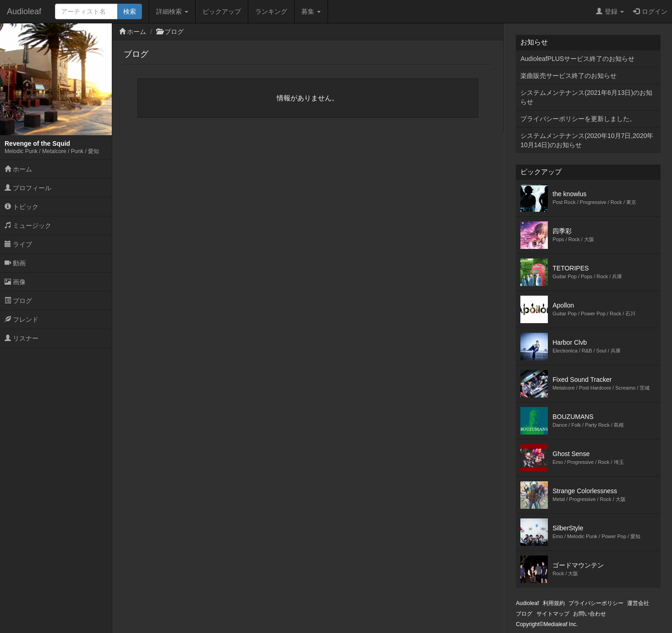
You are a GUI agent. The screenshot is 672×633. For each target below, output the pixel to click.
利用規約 (554, 603)
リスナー (22, 338)
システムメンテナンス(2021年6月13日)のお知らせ (586, 97)
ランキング (271, 11)
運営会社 (638, 603)
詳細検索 (172, 11)
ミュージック (28, 226)
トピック (22, 207)
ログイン (650, 11)
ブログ (18, 301)
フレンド (22, 319)
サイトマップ (553, 614)
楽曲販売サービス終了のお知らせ (568, 76)
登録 (610, 11)
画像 (15, 282)
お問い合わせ (590, 614)
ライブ (18, 244)
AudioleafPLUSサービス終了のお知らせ (577, 59)
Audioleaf (24, 11)
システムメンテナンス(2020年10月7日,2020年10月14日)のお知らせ (587, 140)
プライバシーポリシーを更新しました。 (578, 119)
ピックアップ (222, 11)
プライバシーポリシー (596, 603)
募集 (311, 11)
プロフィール (28, 188)
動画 (15, 263)
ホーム (18, 169)
